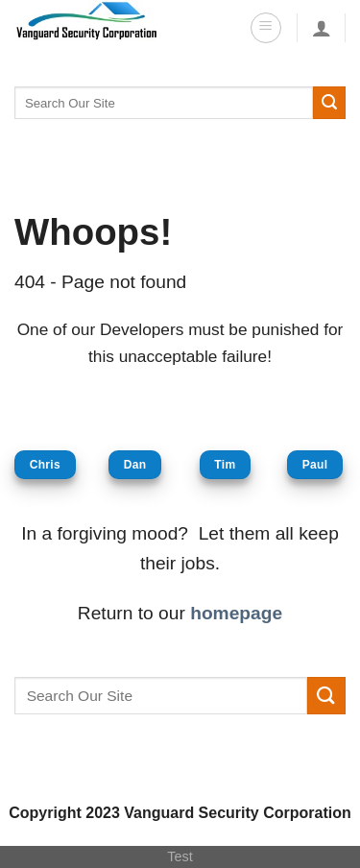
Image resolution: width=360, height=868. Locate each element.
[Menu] (266, 28)
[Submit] (329, 103)
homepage (236, 613)
